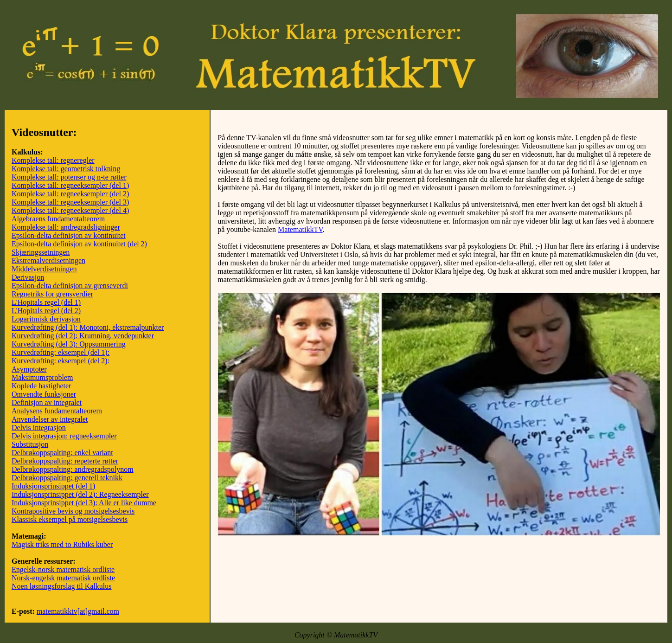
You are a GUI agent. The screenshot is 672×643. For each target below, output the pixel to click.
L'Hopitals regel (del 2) (46, 311)
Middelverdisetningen (44, 269)
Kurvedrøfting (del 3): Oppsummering (69, 344)
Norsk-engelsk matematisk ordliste (63, 578)
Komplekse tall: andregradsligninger (66, 227)
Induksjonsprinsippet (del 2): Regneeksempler (80, 494)
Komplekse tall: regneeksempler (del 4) (70, 210)
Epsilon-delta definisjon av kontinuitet (69, 235)
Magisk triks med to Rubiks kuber (62, 544)
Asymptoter (29, 369)
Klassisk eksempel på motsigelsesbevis (70, 519)
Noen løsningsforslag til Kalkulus (62, 586)
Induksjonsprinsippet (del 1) (53, 486)
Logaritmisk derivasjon (46, 319)
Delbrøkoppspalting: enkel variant (62, 453)
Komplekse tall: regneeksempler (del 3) (70, 202)
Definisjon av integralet (47, 402)
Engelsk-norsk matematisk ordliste (63, 569)
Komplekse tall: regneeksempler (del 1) (70, 185)
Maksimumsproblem (42, 377)
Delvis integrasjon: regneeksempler (64, 436)
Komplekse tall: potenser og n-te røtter (69, 177)
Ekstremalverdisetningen (48, 260)
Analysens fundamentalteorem (57, 411)
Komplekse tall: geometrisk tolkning (66, 169)
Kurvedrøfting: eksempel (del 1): (61, 352)
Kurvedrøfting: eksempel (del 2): (61, 361)
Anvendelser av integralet (50, 419)
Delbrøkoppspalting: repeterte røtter (65, 461)
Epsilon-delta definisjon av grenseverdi (70, 286)
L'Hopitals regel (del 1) (46, 302)
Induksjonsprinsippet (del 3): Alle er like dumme (84, 503)
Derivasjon (28, 277)
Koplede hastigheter (41, 386)
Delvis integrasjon (39, 428)
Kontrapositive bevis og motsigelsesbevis (73, 511)
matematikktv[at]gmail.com (78, 611)
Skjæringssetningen (41, 252)
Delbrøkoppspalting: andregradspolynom (73, 469)
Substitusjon (30, 444)
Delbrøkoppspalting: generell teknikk (67, 478)
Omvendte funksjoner (44, 394)
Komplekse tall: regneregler (53, 160)
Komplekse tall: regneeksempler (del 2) (70, 194)
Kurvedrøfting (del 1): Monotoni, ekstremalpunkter (88, 327)
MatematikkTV (300, 229)
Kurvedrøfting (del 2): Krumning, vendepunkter (83, 336)
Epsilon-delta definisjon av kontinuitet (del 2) (79, 244)
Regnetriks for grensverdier (52, 294)
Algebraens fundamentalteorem (58, 219)
